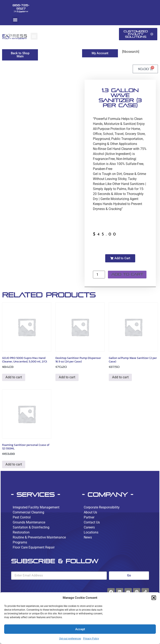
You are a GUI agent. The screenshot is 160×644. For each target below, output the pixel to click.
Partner (89, 517)
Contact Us (92, 522)
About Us (90, 512)
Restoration (21, 532)
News (88, 537)
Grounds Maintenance (29, 522)
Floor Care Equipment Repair (34, 547)
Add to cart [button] (14, 377)
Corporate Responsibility (102, 507)
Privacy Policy (91, 639)
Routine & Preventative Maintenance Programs (39, 540)
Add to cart (127, 274)
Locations (91, 532)
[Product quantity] (99, 275)
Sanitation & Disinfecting (31, 527)
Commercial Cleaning (28, 512)
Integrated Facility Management (36, 507)
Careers (89, 527)
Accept (80, 629)
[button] (154, 598)
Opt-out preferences (70, 639)
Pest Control (22, 517)
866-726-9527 (21, 7)
